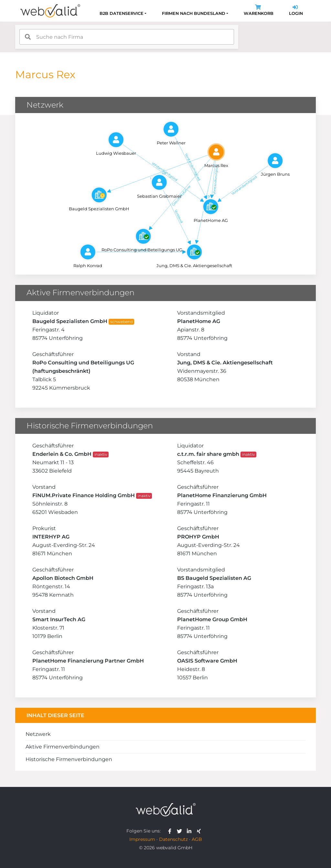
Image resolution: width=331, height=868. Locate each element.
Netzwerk (38, 734)
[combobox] (127, 37)
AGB (197, 839)
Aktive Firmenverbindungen (63, 747)
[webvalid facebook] (171, 831)
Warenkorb (259, 11)
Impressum (142, 839)
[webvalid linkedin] (191, 831)
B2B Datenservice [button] (122, 13)
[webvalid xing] (200, 831)
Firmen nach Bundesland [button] (194, 13)
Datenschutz (173, 839)
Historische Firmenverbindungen (69, 759)
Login (296, 11)
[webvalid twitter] (181, 831)
